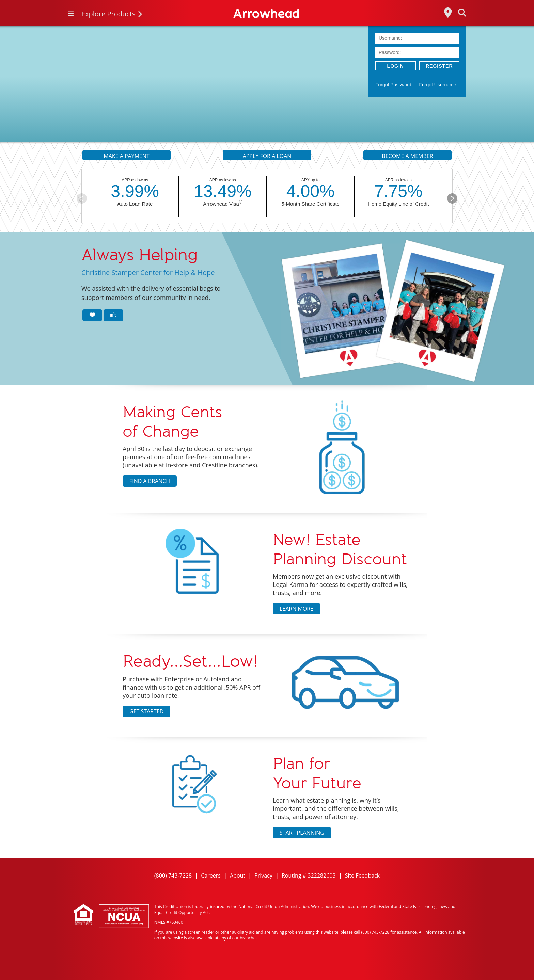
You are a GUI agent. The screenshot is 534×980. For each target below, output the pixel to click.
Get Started (146, 711)
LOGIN (396, 66)
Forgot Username (438, 85)
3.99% (135, 191)
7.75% (398, 191)
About (238, 875)
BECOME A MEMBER (407, 156)
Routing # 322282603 (309, 875)
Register (439, 66)
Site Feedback (362, 875)
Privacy (263, 875)
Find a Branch (150, 481)
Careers (211, 875)
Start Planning (302, 833)
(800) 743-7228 (173, 875)
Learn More (296, 609)
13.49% (223, 191)
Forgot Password (393, 85)
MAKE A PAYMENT (126, 156)
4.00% (311, 191)
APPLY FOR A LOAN (267, 156)
